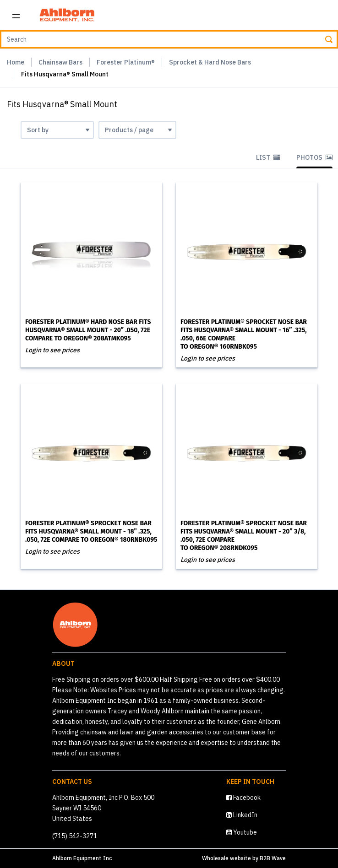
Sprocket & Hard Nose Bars (210, 62)
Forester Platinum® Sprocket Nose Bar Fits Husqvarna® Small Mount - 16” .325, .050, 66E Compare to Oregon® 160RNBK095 (244, 334)
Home (16, 62)
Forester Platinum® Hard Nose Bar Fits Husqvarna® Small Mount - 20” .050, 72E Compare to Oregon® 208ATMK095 (88, 330)
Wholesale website (226, 858)
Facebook (243, 798)
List (268, 157)
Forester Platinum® (126, 62)
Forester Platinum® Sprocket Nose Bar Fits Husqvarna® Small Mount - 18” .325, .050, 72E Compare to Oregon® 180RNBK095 (91, 531)
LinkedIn (242, 815)
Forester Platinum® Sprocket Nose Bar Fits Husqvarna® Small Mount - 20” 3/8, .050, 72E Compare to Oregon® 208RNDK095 (244, 536)
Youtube (242, 832)
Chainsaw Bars (60, 62)
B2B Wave (273, 858)
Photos (314, 157)
